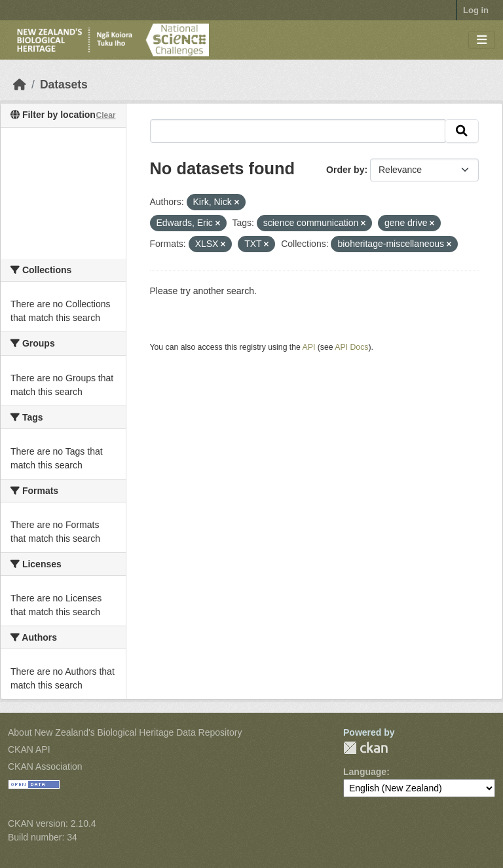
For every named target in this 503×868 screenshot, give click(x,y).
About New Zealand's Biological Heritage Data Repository (125, 732)
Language (365, 772)
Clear (105, 115)
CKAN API (29, 749)
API (309, 347)
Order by (345, 170)
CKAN (365, 748)
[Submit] (462, 131)
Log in (476, 10)
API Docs (351, 347)
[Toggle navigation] (482, 40)
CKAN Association (45, 766)
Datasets (64, 85)
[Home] (20, 85)
